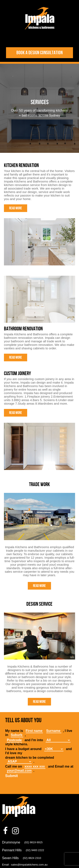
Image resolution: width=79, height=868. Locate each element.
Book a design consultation (39, 53)
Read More (16, 208)
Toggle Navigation (40, 39)
